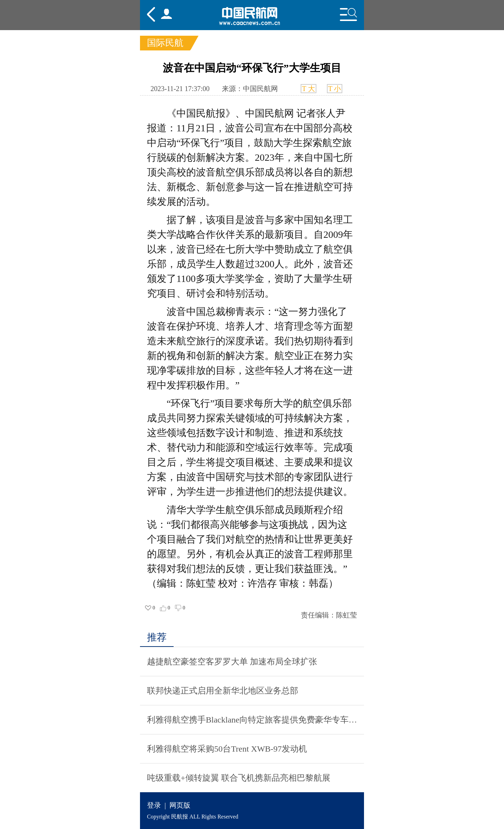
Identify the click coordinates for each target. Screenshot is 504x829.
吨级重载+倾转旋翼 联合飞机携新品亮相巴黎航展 (239, 778)
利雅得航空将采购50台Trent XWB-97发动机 (227, 749)
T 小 (335, 89)
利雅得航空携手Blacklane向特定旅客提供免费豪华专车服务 (255, 720)
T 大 (309, 89)
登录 (154, 805)
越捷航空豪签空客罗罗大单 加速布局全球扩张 (232, 662)
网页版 (180, 805)
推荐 (157, 637)
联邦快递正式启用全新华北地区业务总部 (223, 691)
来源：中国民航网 (250, 89)
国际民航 (165, 43)
